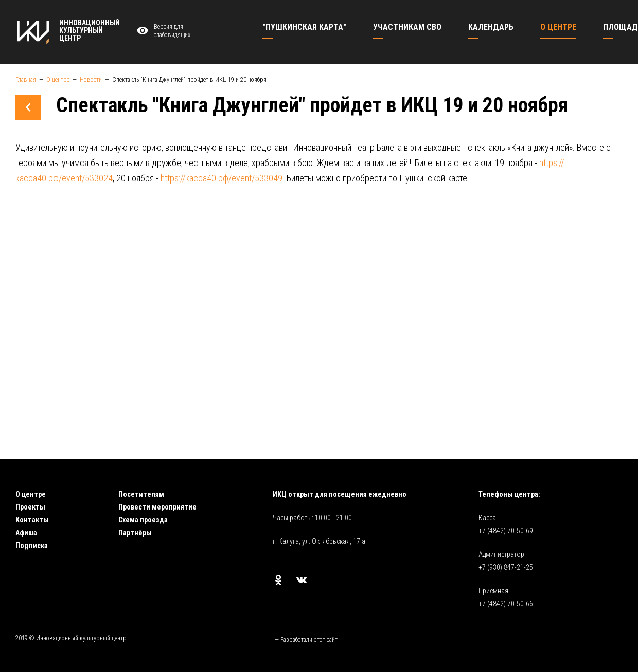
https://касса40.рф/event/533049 (221, 178)
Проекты (30, 507)
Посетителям (141, 494)
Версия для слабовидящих (162, 31)
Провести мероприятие (157, 507)
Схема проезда (143, 520)
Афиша (26, 533)
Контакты (32, 520)
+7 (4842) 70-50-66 (506, 604)
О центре (31, 494)
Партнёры (135, 533)
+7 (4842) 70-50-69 (506, 531)
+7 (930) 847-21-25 (506, 567)
